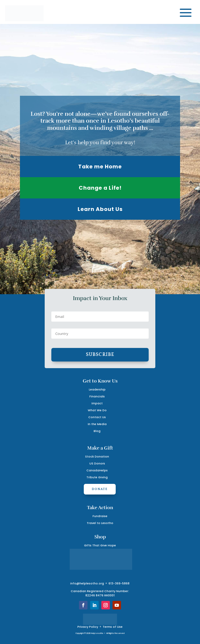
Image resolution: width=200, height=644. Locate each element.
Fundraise (100, 516)
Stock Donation (97, 457)
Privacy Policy (88, 627)
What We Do (97, 410)
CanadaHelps (97, 470)
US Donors (97, 464)
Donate (100, 489)
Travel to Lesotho (100, 523)
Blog (97, 431)
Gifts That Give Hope (100, 545)
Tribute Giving (97, 477)
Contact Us (97, 417)
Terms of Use (113, 627)
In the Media (97, 424)
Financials (97, 396)
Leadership (97, 390)
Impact (97, 403)
